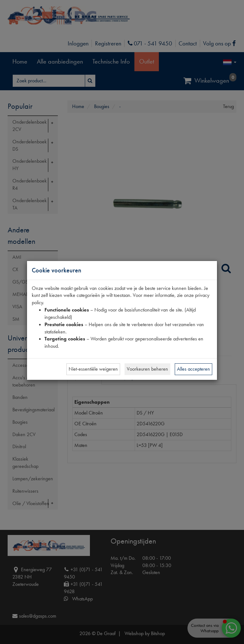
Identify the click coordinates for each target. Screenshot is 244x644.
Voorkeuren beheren (147, 369)
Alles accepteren (193, 369)
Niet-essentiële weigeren (93, 369)
